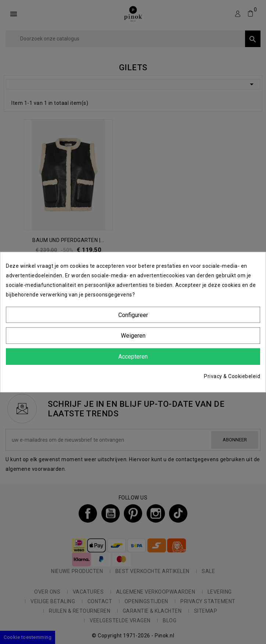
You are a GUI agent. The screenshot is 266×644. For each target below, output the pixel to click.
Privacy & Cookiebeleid (232, 376)
